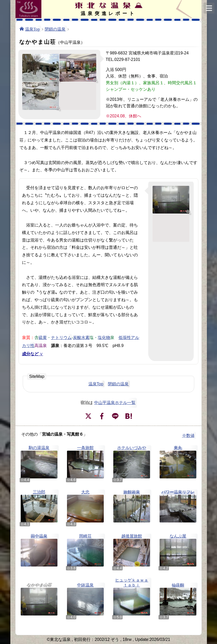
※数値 (188, 436)
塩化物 (104, 337)
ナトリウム (61, 337)
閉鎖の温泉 (55, 29)
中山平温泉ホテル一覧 (115, 403)
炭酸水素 (81, 337)
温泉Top (32, 29)
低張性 (125, 337)
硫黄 (43, 337)
